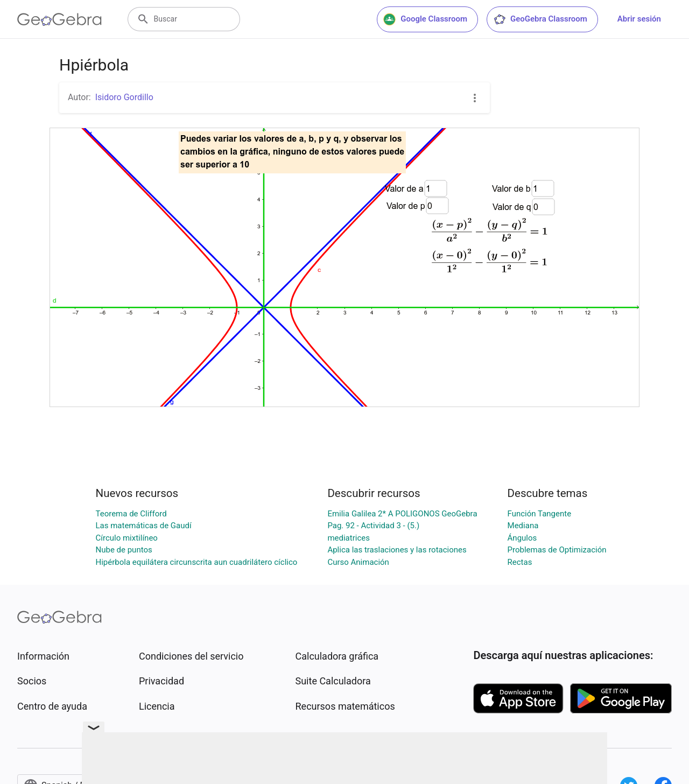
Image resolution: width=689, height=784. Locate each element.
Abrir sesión (639, 19)
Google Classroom (425, 19)
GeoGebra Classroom (540, 19)
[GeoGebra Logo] (59, 19)
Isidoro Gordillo (124, 97)
